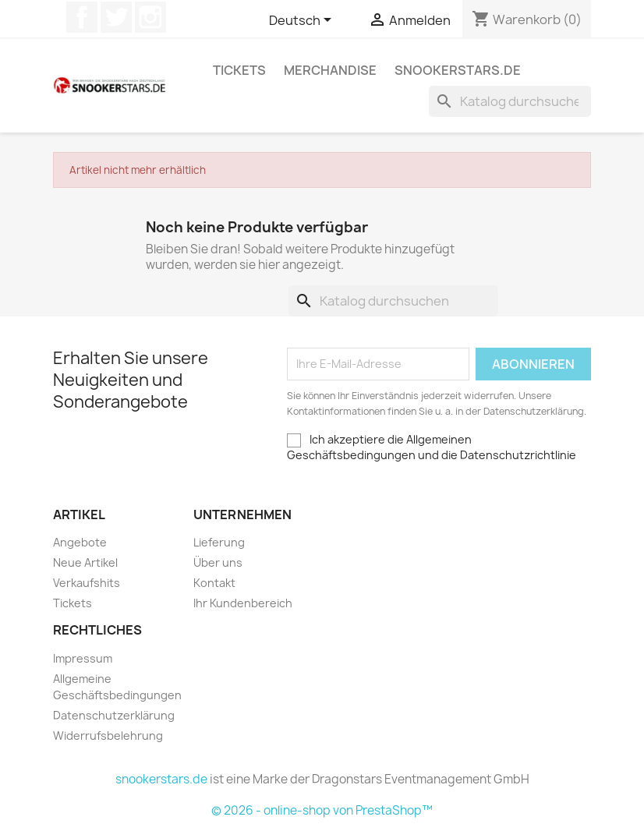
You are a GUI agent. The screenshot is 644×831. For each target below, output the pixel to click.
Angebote (80, 542)
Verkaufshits (87, 583)
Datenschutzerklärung (114, 715)
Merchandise (330, 70)
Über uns (218, 562)
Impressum (83, 658)
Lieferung (219, 542)
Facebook (82, 17)
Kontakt (214, 583)
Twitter (116, 17)
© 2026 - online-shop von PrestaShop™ (322, 810)
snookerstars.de (458, 70)
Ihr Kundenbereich (243, 603)
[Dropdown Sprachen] (303, 21)
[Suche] (510, 101)
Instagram (150, 17)
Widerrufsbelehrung (108, 736)
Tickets (239, 70)
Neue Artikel (85, 562)
